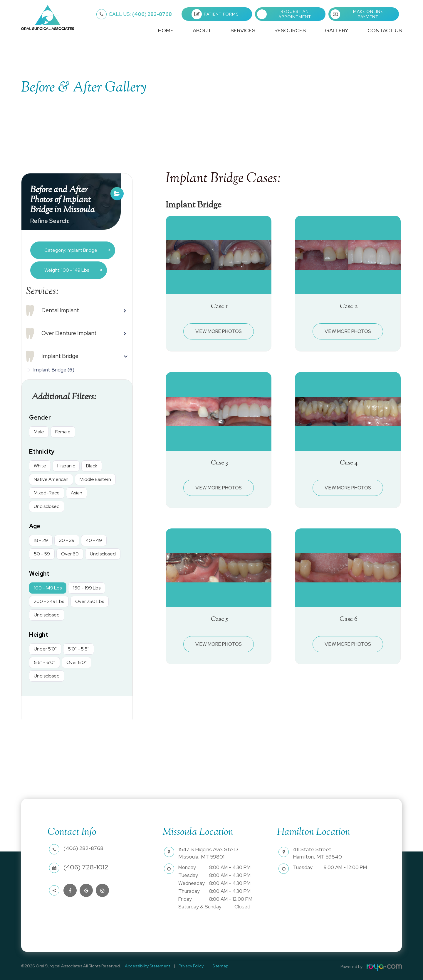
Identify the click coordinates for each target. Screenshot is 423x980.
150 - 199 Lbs (87, 588)
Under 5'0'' (45, 649)
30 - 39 (67, 540)
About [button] (202, 30)
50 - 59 (42, 554)
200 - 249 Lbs (49, 601)
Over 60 (70, 554)
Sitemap (213, 966)
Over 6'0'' (77, 662)
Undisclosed (47, 506)
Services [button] (243, 30)
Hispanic (66, 466)
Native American (51, 479)
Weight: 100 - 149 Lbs (71, 270)
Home (166, 30)
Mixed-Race (47, 493)
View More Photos (219, 331)
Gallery (337, 30)
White (40, 466)
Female (63, 432)
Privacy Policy (187, 966)
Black (92, 466)
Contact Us (385, 30)
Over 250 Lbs (90, 601)
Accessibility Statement (146, 966)
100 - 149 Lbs (48, 588)
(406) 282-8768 (140, 14)
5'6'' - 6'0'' (45, 662)
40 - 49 (94, 540)
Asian (77, 493)
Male (39, 432)
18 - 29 (41, 540)
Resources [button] (290, 30)
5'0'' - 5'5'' (79, 649)
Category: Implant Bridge (75, 250)
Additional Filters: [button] (67, 397)
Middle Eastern (95, 479)
